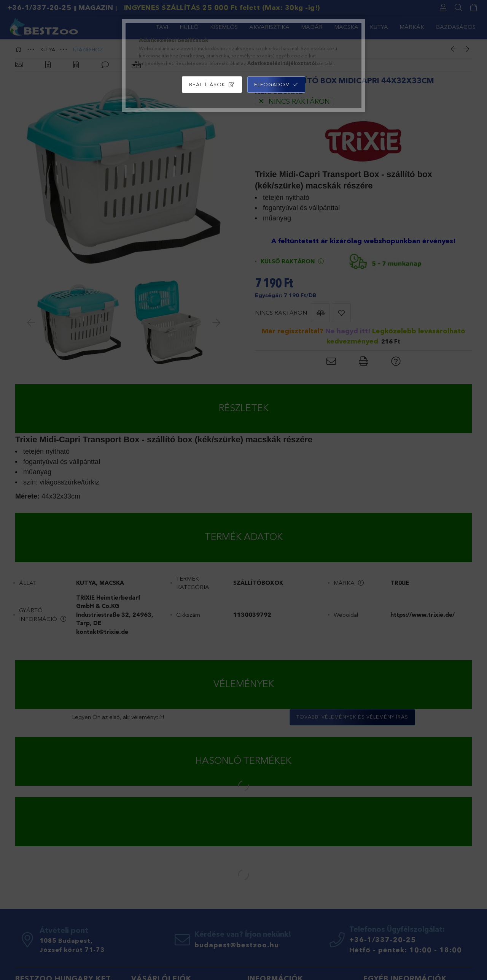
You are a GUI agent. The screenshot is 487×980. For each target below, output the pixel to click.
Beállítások (207, 84)
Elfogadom (272, 84)
